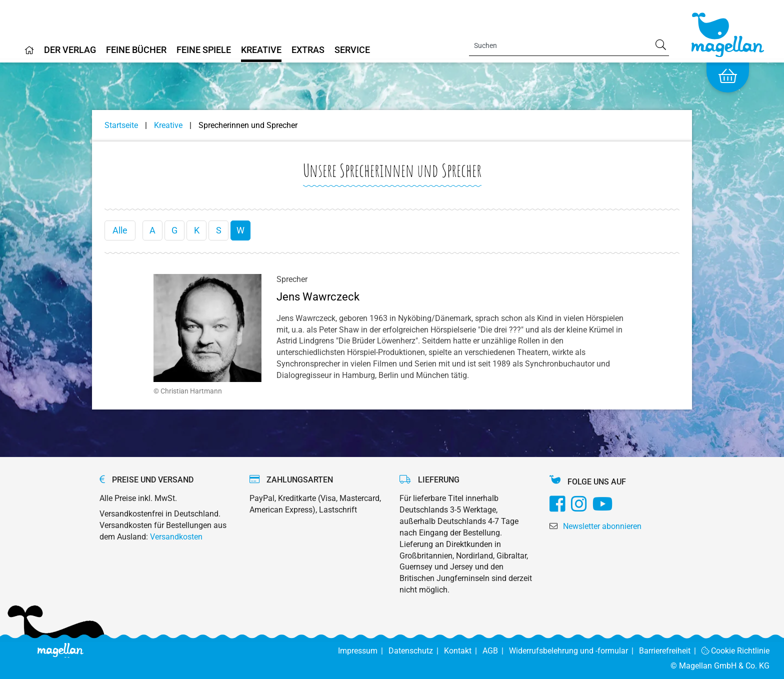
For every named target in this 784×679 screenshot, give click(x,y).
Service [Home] (352, 50)
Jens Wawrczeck (318, 297)
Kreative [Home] (261, 50)
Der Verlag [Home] (70, 50)
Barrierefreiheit (670, 651)
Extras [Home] (308, 50)
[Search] (569, 45)
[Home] (29, 54)
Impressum (363, 651)
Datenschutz (416, 651)
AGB (496, 651)
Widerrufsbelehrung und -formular (574, 651)
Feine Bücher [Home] (136, 50)
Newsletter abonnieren (602, 526)
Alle (120, 230)
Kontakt (463, 651)
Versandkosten (176, 537)
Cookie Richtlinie (736, 651)
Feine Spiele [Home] (204, 50)
